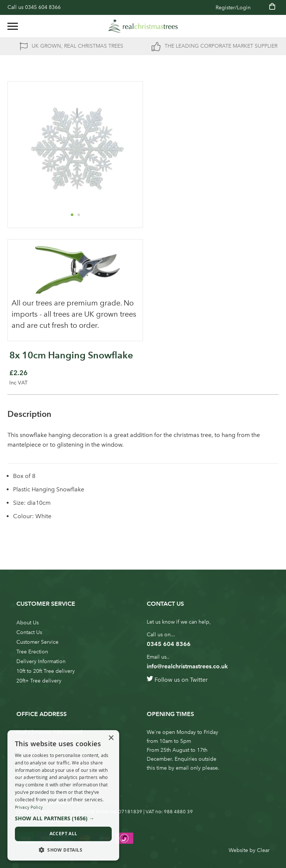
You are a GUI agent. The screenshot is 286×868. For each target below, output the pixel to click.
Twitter (199, 680)
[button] (72, 215)
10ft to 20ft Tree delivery (46, 671)
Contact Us (29, 632)
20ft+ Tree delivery (39, 681)
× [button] (111, 738)
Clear (263, 850)
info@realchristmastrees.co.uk (187, 666)
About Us (28, 623)
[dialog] (63, 795)
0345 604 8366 (43, 7)
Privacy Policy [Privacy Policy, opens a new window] (29, 807)
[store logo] (143, 26)
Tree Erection (32, 652)
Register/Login (233, 8)
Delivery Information (41, 661)
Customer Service (37, 642)
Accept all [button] (63, 834)
